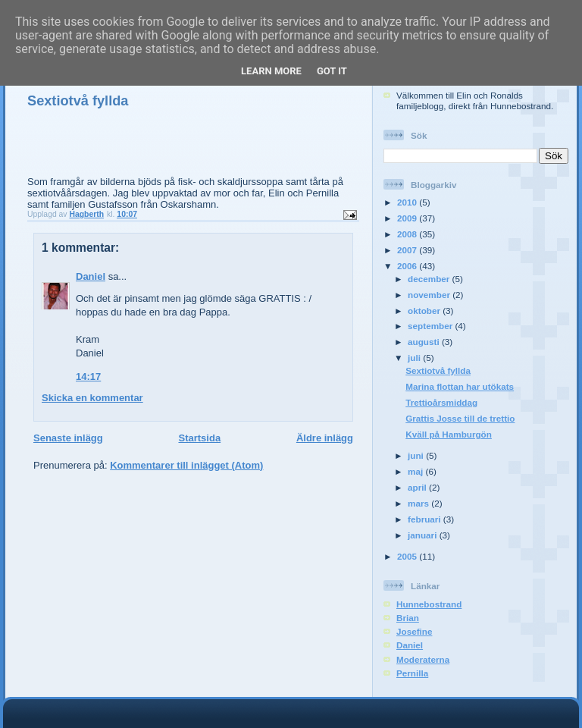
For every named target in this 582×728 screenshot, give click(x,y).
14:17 (88, 377)
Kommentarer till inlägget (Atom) (186, 465)
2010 (408, 202)
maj (416, 471)
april (418, 487)
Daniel (91, 276)
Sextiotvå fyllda (438, 370)
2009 (408, 218)
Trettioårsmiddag (441, 402)
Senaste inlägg (68, 438)
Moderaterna (423, 659)
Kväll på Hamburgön (449, 434)
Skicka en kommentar (92, 398)
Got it (332, 71)
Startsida (199, 438)
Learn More (271, 71)
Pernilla (412, 673)
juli (415, 358)
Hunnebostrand (429, 604)
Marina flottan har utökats (460, 386)
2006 (408, 266)
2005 (408, 556)
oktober (425, 311)
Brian (408, 618)
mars (419, 503)
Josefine (414, 631)
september (431, 326)
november (430, 295)
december (430, 279)
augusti (425, 342)
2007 (408, 250)
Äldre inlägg (325, 438)
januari (424, 535)
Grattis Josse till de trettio (460, 418)
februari (426, 519)
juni (417, 455)
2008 (408, 234)
